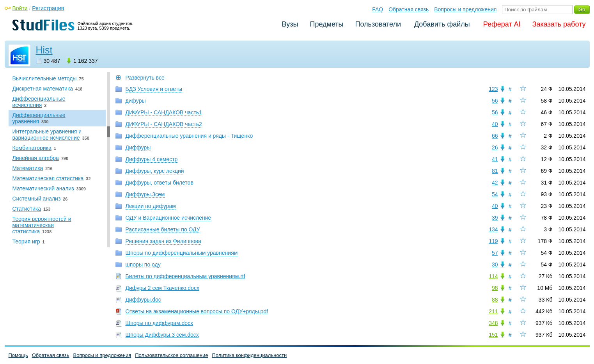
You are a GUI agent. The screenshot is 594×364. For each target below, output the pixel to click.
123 (493, 89)
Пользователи (378, 24)
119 (493, 241)
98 (495, 288)
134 (493, 229)
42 (495, 183)
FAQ (378, 9)
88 (495, 300)
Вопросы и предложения (465, 9)
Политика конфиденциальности (250, 355)
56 (495, 101)
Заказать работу (559, 24)
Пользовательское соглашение (171, 355)
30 (495, 265)
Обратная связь (409, 9)
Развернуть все (145, 78)
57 (495, 253)
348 (493, 323)
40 (495, 124)
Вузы (290, 24)
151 (493, 335)
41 (495, 159)
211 (493, 311)
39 (495, 218)
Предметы (327, 24)
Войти (20, 8)
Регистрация (48, 8)
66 (495, 136)
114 (493, 276)
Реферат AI (502, 24)
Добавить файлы (442, 24)
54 (495, 194)
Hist (44, 50)
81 (495, 171)
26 (495, 147)
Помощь (18, 355)
